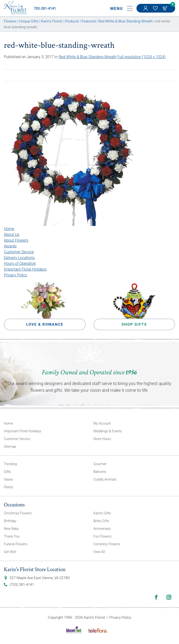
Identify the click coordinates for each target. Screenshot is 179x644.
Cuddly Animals (105, 479)
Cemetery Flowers (107, 544)
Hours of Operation (20, 263)
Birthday (10, 521)
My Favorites (156, 11)
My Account (146, 11)
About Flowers (16, 240)
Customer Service (19, 252)
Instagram (169, 597)
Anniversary (102, 529)
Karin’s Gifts (102, 513)
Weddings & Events (108, 431)
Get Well (10, 552)
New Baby (11, 529)
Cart (165, 8)
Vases (8, 479)
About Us (12, 234)
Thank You (12, 536)
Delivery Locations (19, 258)
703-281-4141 (45, 9)
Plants (9, 487)
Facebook (156, 597)
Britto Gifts (101, 521)
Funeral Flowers (16, 544)
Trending (10, 464)
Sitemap (10, 447)
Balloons (100, 472)
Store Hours (102, 439)
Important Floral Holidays (25, 269)
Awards (10, 246)
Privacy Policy (15, 275)
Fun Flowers (103, 536)
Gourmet (100, 464)
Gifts (7, 472)
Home (9, 229)
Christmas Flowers (18, 513)
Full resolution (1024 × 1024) (142, 57)
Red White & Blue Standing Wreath (87, 57)
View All (99, 552)
